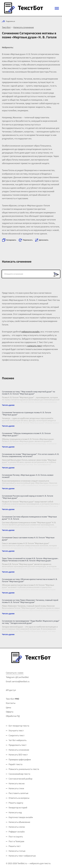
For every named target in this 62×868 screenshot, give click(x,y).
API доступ (11, 690)
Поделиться (10, 21)
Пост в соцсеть (16, 837)
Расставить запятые (18, 793)
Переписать (28, 240)
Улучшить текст (16, 731)
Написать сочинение (24, 27)
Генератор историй (18, 808)
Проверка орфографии (20, 760)
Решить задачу (16, 803)
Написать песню (17, 784)
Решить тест (15, 846)
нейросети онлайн (30, 332)
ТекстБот (6, 27)
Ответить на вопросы (19, 798)
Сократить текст (17, 736)
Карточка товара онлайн (21, 817)
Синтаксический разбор (20, 779)
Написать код (15, 813)
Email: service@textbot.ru (18, 682)
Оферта (10, 712)
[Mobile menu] (57, 8)
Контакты (11, 703)
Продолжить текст (18, 745)
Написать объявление (19, 822)
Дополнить (44, 240)
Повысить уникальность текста (24, 769)
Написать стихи (16, 789)
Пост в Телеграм (16, 841)
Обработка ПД (13, 716)
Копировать (11, 240)
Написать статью (17, 851)
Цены (8, 708)
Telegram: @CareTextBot (17, 677)
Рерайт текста (16, 764)
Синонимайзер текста (19, 774)
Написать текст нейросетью (22, 856)
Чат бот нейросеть (18, 740)
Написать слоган (17, 827)
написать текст (35, 346)
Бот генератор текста (19, 726)
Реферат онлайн (17, 832)
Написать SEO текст (18, 755)
